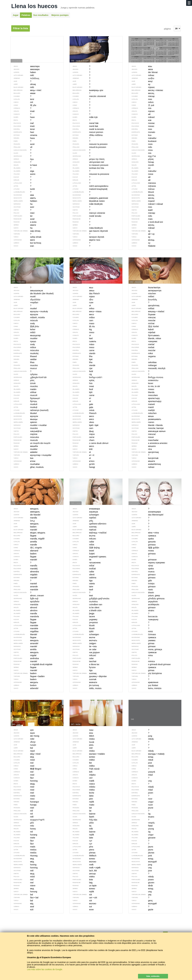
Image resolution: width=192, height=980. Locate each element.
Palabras (26, 15)
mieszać (142, 434)
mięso (82, 434)
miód (23, 877)
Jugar (16, 15)
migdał (23, 655)
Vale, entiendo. (153, 976)
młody (141, 877)
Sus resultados (41, 15)
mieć (23, 213)
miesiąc (142, 213)
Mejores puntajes (60, 15)
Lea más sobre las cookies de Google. (45, 969)
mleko (82, 877)
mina (141, 655)
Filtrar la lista (21, 28)
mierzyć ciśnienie (87, 213)
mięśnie (24, 434)
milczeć (83, 655)
